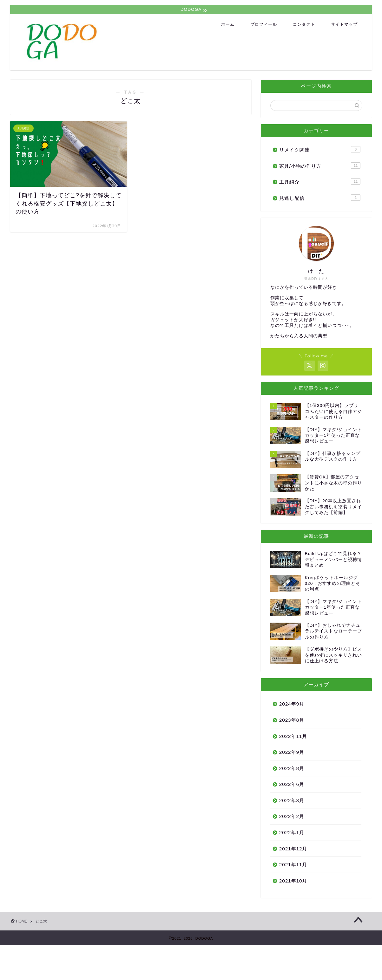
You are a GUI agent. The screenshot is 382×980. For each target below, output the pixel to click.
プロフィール (264, 24)
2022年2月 (292, 816)
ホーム (228, 24)
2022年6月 (292, 784)
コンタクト (304, 24)
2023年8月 (292, 720)
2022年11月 (293, 736)
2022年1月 (292, 832)
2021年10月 (293, 881)
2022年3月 (292, 800)
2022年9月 (292, 752)
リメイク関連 (320, 149)
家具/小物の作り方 (320, 166)
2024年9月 (292, 704)
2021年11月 (293, 865)
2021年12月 (293, 849)
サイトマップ (344, 24)
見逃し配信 (320, 198)
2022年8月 (292, 768)
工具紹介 (320, 181)
